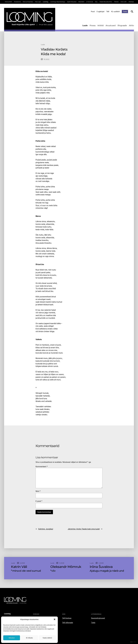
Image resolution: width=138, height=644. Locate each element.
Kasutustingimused (98, 618)
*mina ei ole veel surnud (26, 571)
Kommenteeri (42, 467)
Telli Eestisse (67, 618)
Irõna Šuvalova (101, 567)
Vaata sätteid (47, 638)
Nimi (38, 491)
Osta (64, 614)
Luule (85, 25)
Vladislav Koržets (54, 49)
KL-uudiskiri (116, 12)
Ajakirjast (36, 614)
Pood (93, 12)
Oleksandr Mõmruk (66, 567)
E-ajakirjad (100, 12)
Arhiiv (131, 25)
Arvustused (111, 25)
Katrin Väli (19, 567)
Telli (108, 12)
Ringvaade (122, 25)
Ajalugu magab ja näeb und (107, 571)
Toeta (125, 12)
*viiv (53, 571)
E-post (39, 501)
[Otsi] (132, 12)
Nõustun (12, 638)
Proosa (93, 25)
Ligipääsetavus (96, 614)
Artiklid (101, 25)
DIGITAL (133, 642)
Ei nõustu (29, 638)
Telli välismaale (68, 623)
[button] (55, 619)
